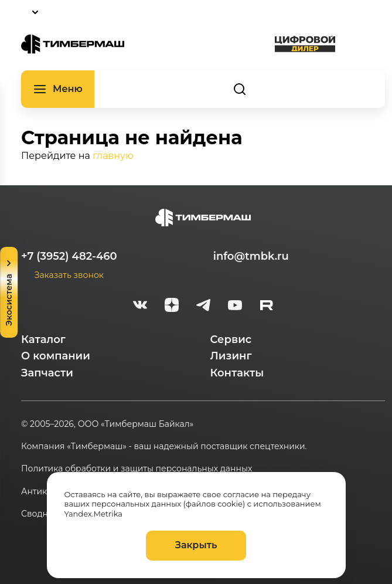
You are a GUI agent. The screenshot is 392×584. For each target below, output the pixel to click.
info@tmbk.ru (251, 256)
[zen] (172, 307)
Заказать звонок (69, 275)
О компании (56, 356)
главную (113, 156)
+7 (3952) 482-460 (69, 256)
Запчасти (47, 373)
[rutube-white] (267, 307)
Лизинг (231, 356)
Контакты (237, 373)
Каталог (43, 339)
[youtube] (235, 307)
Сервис (231, 339)
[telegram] (203, 307)
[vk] (140, 307)
